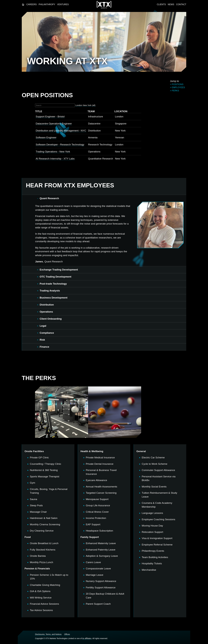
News (171, 4)
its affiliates (87, 638)
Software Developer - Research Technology (60, 145)
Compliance (47, 333)
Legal (43, 326)
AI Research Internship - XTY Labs (55, 159)
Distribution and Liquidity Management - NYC (61, 131)
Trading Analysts (50, 291)
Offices (67, 634)
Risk (42, 340)
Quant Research (49, 198)
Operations (46, 312)
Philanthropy (47, 4)
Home (23, 5)
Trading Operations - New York (53, 152)
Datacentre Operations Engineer (54, 124)
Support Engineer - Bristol (50, 117)
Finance (44, 347)
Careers (32, 4)
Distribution (47, 305)
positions (178, 84)
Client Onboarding (51, 319)
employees (178, 87)
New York (87, 105)
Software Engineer (46, 137)
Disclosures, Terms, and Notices (48, 634)
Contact (181, 4)
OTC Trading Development (56, 277)
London (79, 105)
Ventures (63, 4)
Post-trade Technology (53, 284)
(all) (94, 105)
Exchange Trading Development (59, 270)
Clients (161, 4)
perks (175, 91)
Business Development (54, 298)
